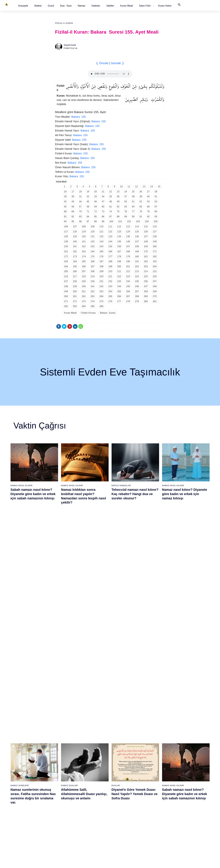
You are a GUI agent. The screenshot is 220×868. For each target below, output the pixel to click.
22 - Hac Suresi (58, 756)
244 (119, 286)
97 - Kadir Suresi (182, 751)
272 (75, 301)
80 (156, 212)
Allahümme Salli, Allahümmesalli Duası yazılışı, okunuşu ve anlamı (84, 565)
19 (88, 192)
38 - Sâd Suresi (58, 839)
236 (146, 281)
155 (110, 246)
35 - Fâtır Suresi (58, 824)
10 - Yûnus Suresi (28, 793)
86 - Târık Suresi (151, 793)
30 (73, 196)
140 (75, 242)
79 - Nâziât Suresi (152, 756)
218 (84, 276)
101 (120, 221)
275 (101, 301)
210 (110, 271)
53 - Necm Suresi (90, 819)
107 (75, 227)
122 (110, 232)
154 (101, 246)
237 (155, 281)
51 (133, 202)
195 (75, 266)
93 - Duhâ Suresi (151, 829)
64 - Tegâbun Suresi (122, 777)
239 (75, 286)
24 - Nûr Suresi (58, 767)
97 (88, 221)
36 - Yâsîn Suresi (59, 829)
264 (101, 296)
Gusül (51, 6)
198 (101, 266)
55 (65, 207)
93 (156, 217)
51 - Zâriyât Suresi (90, 808)
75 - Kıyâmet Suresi (122, 834)
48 (111, 202)
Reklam (154, 863)
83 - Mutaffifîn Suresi (153, 777)
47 (103, 202)
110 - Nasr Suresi (182, 819)
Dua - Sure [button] (66, 6)
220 (101, 276)
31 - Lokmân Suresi (60, 803)
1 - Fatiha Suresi (28, 746)
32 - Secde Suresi (59, 808)
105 (156, 221)
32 (88, 196)
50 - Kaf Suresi (89, 803)
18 (80, 192)
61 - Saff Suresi (120, 761)
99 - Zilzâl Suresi (182, 761)
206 (75, 271)
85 (96, 217)
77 (133, 212)
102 (129, 221)
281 (155, 301)
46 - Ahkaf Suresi (89, 782)
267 (128, 296)
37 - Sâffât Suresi (59, 834)
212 (128, 271)
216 (66, 276)
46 (96, 202)
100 (111, 221)
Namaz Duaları (70, 557)
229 (84, 281)
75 (118, 212)
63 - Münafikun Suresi (122, 772)
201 (128, 266)
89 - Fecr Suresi (151, 808)
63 (126, 207)
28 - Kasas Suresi (59, 787)
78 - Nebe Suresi (151, 751)
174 (84, 257)
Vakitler (110, 6)
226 (155, 276)
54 (156, 202)
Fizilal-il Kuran (64, 23)
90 (133, 217)
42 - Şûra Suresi (89, 761)
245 (128, 286)
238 (66, 286)
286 (101, 306)
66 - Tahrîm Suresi (121, 787)
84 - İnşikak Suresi (152, 782)
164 (93, 251)
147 (137, 242)
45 (88, 202)
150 (66, 246)
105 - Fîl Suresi (181, 793)
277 (119, 301)
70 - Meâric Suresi (121, 808)
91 (141, 217)
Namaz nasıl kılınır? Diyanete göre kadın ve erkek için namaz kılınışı (185, 494)
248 (155, 286)
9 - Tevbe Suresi (28, 787)
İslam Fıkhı (145, 6)
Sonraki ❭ (118, 63)
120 (93, 232)
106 (66, 227)
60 (103, 207)
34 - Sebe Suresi (59, 819)
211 (119, 271)
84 (88, 217)
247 (146, 286)
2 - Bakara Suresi (28, 751)
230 (93, 281)
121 (101, 232)
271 (66, 301)
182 (155, 257)
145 (119, 242)
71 (88, 212)
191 (137, 261)
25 (133, 192)
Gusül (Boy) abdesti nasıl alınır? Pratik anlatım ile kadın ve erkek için (34, 637)
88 (118, 217)
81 (65, 217)
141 (84, 242)
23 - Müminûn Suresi (61, 761)
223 (128, 276)
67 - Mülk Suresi (120, 793)
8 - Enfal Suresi (27, 782)
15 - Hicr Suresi (27, 819)
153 (93, 246)
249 (66, 291)
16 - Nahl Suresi (28, 824)
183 (66, 261)
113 (128, 227)
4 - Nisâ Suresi (27, 761)
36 (118, 196)
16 (65, 192)
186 (93, 261)
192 (146, 261)
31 (80, 196)
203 (146, 266)
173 (75, 257)
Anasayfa (23, 6)
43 (73, 202)
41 (156, 196)
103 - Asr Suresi (182, 782)
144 (110, 242)
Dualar (116, 557)
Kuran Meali (126, 6)
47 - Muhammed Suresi (92, 787)
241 (93, 286)
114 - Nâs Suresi (182, 839)
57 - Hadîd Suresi (90, 839)
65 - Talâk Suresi (120, 782)
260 (66, 296)
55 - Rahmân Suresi (91, 829)
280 (146, 301)
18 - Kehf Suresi (28, 834)
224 (137, 276)
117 (66, 232)
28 (156, 192)
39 (141, 196)
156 (119, 246)
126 (146, 232)
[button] (23, 6)
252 (93, 291)
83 (80, 217)
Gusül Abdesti (19, 628)
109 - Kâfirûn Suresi (183, 813)
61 (111, 207)
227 (66, 281)
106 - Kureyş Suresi (183, 798)
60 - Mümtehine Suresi (123, 756)
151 (75, 246)
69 (73, 212)
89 (126, 217)
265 (110, 296)
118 (75, 232)
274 (93, 301)
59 (96, 207)
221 (110, 276)
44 (80, 202)
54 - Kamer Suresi (90, 824)
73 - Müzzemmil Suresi (123, 824)
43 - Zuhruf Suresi (90, 767)
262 (84, 296)
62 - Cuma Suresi (121, 767)
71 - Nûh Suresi (120, 813)
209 (101, 271)
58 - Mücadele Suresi (122, 746)
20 (96, 192)
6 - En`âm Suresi (28, 772)
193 (155, 261)
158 (137, 246)
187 (101, 261)
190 (128, 261)
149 (155, 242)
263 (93, 296)
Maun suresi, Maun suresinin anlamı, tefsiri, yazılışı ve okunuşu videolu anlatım (134, 637)
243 (110, 286)
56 (73, 207)
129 (75, 236)
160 (155, 246)
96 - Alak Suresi (181, 746)
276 (110, 301)
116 (155, 227)
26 (141, 192)
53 (148, 202)
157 (128, 246)
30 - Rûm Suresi (58, 798)
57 (80, 207)
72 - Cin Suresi (119, 819)
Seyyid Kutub (70, 45)
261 (75, 296)
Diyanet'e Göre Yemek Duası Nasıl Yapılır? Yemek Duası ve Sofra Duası (135, 565)
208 (93, 271)
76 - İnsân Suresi (120, 839)
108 (84, 227)
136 (137, 236)
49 (118, 202)
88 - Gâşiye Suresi (152, 803)
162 (75, 251)
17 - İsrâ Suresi (27, 829)
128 (66, 236)
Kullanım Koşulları (140, 863)
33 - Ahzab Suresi (59, 813)
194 (66, 266)
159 (146, 246)
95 (73, 221)
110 (101, 227)
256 (128, 291)
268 (137, 296)
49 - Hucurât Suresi (91, 798)
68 (65, 212)
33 (96, 196)
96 (80, 221)
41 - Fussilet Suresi (91, 756)
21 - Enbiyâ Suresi (59, 751)
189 (119, 261)
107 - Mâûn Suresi (183, 803)
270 (155, 296)
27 (148, 192)
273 (84, 301)
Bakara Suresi (108, 313)
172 (66, 257)
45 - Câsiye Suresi (90, 777)
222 (119, 276)
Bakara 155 (79, 117)
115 (146, 227)
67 (156, 207)
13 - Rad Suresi (27, 808)
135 (128, 236)
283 (75, 306)
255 (119, 291)
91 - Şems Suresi (151, 819)
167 (119, 251)
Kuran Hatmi (165, 6)
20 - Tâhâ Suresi (59, 746)
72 (96, 212)
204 (155, 266)
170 (146, 251)
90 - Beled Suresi (151, 813)
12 (136, 187)
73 (103, 212)
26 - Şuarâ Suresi (59, 777)
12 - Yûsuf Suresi (28, 803)
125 (137, 232)
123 (119, 232)
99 (103, 221)
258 (146, 291)
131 (93, 236)
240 (84, 286)
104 (147, 221)
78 (141, 212)
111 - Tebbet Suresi (183, 824)
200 (119, 266)
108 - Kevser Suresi (183, 808)
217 (75, 276)
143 (101, 242)
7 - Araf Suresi (27, 777)
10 (121, 187)
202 (137, 266)
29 (65, 196)
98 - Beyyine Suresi (183, 756)
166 (110, 251)
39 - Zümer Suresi (90, 746)
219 (93, 276)
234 (128, 281)
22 (111, 192)
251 (84, 291)
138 (155, 236)
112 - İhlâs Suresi (182, 829)
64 (133, 207)
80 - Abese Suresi (152, 761)
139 (66, 242)
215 (155, 271)
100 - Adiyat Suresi (183, 767)
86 (103, 217)
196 (84, 266)
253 (101, 291)
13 (144, 187)
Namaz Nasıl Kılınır (22, 485)
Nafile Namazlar (121, 485)
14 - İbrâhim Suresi (29, 813)
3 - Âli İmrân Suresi (29, 756)
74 (111, 212)
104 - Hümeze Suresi (184, 787)
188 (110, 261)
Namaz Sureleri (20, 557)
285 (93, 306)
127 (155, 232)
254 (110, 291)
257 (137, 291)
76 (126, 212)
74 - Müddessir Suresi (122, 829)
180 (137, 257)
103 (138, 221)
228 (75, 281)
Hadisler (96, 6)
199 (110, 266)
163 (84, 251)
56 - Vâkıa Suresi (90, 834)
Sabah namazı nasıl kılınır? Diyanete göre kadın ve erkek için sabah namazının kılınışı (33, 494)
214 (146, 271)
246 (137, 286)
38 (133, 196)
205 (66, 271)
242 (101, 286)
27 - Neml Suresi (59, 782)
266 (119, 296)
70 (80, 212)
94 (65, 221)
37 (126, 196)
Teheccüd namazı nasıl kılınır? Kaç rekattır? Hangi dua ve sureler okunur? (135, 494)
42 (65, 202)
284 (84, 306)
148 (146, 242)
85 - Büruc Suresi (151, 787)
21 (103, 192)
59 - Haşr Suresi (120, 751)
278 (128, 301)
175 (93, 257)
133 (110, 236)
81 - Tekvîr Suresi (151, 767)
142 (93, 242)
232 (110, 281)
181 (146, 257)
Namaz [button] (82, 6)
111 (110, 227)
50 (126, 202)
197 (93, 266)
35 (111, 196)
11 (129, 187)
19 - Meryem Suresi (29, 839)
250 (75, 291)
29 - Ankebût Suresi (60, 793)
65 (141, 207)
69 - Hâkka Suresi (121, 803)
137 (146, 236)
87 (111, 217)
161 (66, 251)
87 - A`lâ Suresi (150, 798)
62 (118, 207)
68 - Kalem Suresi (121, 798)
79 (148, 212)
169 (137, 251)
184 (75, 261)
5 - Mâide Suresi (28, 767)
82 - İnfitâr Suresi (151, 772)
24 (126, 192)
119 (84, 232)
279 (137, 301)
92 (148, 217)
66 (148, 207)
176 (101, 257)
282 (66, 306)
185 (84, 261)
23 (118, 192)
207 (84, 271)
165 (101, 251)
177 (110, 257)
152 (84, 246)
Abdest (38, 6)
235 (137, 281)
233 (119, 281)
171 (155, 251)
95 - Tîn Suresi (150, 839)
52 (141, 202)
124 (128, 232)
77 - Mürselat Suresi (152, 746)
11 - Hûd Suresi (27, 798)
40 (148, 196)
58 (88, 207)
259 (155, 291)
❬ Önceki (102, 63)
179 (128, 257)
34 (103, 196)
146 (128, 242)
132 (101, 236)
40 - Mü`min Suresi (90, 751)
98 (96, 221)
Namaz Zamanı (191, 863)
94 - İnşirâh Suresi (152, 834)
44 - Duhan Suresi (90, 772)
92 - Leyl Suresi (151, 824)
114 (137, 227)
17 (73, 192)
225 (146, 276)
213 (137, 271)
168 (128, 251)
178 (119, 257)
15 (159, 187)
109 (93, 227)
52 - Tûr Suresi (89, 813)
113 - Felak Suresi (183, 834)
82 (73, 217)
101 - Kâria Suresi (182, 772)
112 (119, 227)
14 (152, 187)
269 (146, 296)
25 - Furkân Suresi (59, 772)
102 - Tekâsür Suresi (184, 777)
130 (84, 236)
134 (119, 236)
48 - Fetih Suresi (89, 793)
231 (101, 281)
